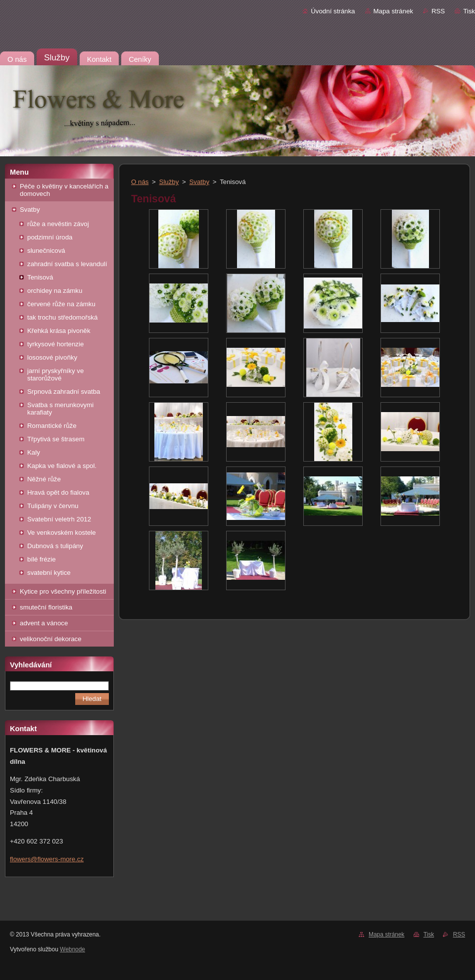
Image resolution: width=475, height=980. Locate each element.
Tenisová (40, 277)
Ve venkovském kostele (62, 533)
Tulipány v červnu (53, 506)
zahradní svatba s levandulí (67, 264)
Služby (169, 182)
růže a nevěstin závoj (58, 224)
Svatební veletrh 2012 (59, 519)
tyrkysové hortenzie (55, 344)
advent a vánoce (44, 623)
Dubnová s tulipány (55, 546)
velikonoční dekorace (51, 639)
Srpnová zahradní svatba (64, 392)
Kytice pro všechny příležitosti (63, 591)
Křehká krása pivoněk (59, 331)
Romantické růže (52, 426)
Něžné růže (44, 479)
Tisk (469, 11)
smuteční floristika (46, 607)
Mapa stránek (393, 11)
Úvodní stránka (333, 11)
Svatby (30, 210)
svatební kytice (49, 573)
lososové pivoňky (52, 357)
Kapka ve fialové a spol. (62, 466)
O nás (140, 182)
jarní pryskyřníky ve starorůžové (55, 374)
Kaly (34, 452)
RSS (438, 11)
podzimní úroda (50, 237)
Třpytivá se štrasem (56, 439)
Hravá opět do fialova (58, 492)
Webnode (72, 949)
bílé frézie (42, 559)
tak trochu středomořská (62, 317)
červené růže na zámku (61, 304)
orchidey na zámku (55, 291)
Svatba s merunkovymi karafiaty (60, 409)
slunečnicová (46, 251)
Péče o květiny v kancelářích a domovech (64, 190)
